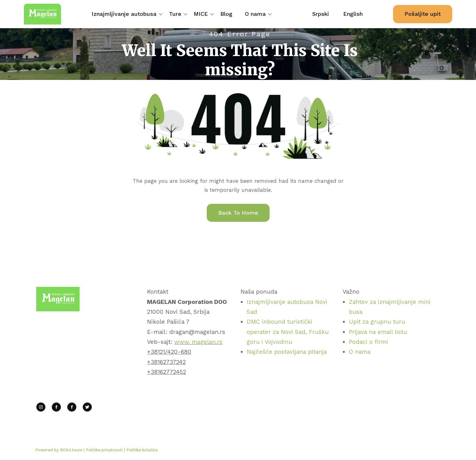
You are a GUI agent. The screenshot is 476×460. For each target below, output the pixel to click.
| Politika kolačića (141, 450)
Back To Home (238, 213)
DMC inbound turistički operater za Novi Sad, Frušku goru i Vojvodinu (288, 332)
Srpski (321, 14)
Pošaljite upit (423, 14)
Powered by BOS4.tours (59, 450)
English (353, 14)
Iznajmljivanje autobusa (124, 14)
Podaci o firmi (368, 342)
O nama (255, 14)
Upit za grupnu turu (377, 322)
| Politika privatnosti (103, 450)
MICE (201, 14)
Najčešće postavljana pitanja (287, 352)
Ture (175, 14)
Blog (226, 14)
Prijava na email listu (378, 332)
